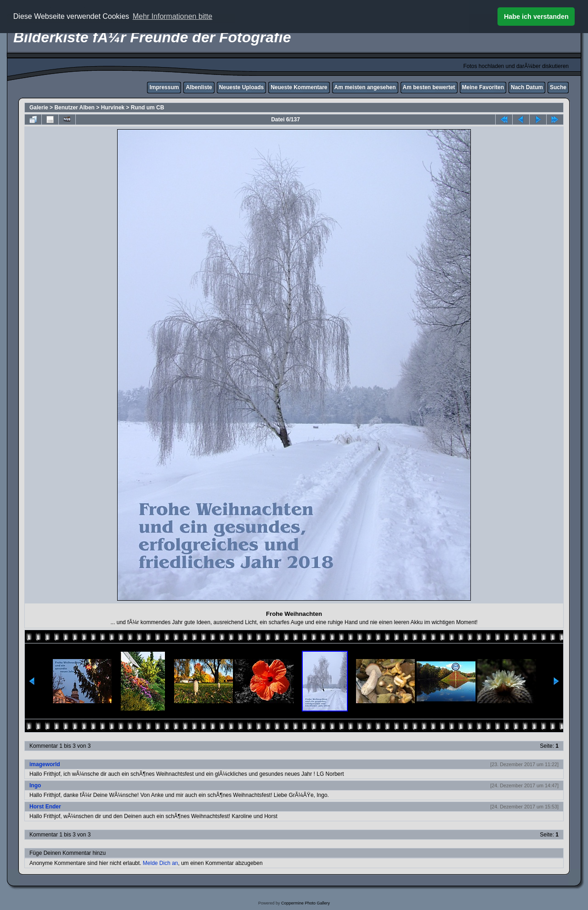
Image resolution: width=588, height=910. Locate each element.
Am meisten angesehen (365, 87)
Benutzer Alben (74, 108)
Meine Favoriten (483, 87)
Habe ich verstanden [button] (536, 17)
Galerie (39, 108)
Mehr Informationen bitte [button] (172, 16)
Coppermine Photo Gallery (305, 903)
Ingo (35, 785)
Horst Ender (45, 807)
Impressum (164, 87)
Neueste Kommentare (299, 87)
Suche (558, 87)
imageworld (45, 764)
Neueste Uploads (241, 87)
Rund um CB (148, 108)
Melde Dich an (161, 863)
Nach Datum (527, 87)
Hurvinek (113, 108)
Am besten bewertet (429, 87)
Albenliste (199, 87)
